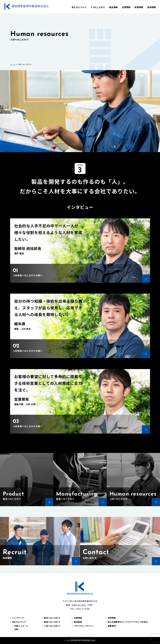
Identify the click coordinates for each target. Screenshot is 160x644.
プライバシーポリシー (84, 626)
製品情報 (113, 7)
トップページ (18, 618)
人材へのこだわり (52, 626)
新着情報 (139, 7)
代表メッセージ (21, 626)
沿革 (16, 629)
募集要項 (112, 626)
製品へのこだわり (52, 618)
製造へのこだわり (52, 622)
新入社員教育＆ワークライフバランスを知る (128, 622)
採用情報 (152, 7)
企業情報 (126, 7)
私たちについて (79, 7)
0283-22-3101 (79, 605)
